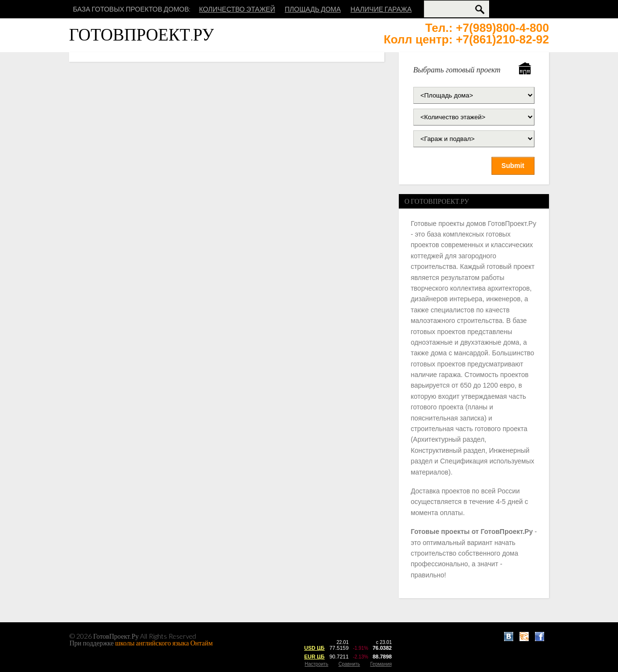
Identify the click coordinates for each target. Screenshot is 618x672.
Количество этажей (237, 9)
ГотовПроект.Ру (141, 34)
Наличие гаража (381, 9)
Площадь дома (313, 9)
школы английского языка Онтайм (164, 643)
